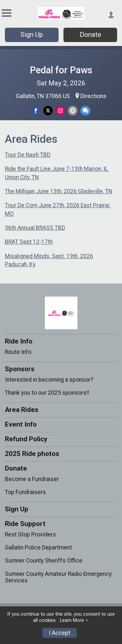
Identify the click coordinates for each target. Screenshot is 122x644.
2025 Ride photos (32, 454)
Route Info (18, 352)
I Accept (60, 633)
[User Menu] (111, 14)
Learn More (72, 620)
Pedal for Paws (61, 70)
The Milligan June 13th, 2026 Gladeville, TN (59, 191)
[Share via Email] (73, 111)
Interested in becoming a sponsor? (49, 380)
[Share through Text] (85, 111)
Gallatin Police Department (38, 548)
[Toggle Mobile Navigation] (7, 13)
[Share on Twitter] (48, 111)
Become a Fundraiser (32, 479)
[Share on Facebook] (36, 111)
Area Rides (22, 410)
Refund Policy (26, 439)
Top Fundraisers (25, 492)
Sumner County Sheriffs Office (44, 561)
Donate (90, 35)
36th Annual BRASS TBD (35, 228)
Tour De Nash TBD (28, 155)
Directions (93, 96)
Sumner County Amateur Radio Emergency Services (58, 577)
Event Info (21, 424)
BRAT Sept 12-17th (29, 242)
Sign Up (32, 35)
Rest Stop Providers (30, 534)
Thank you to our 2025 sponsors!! (47, 393)
